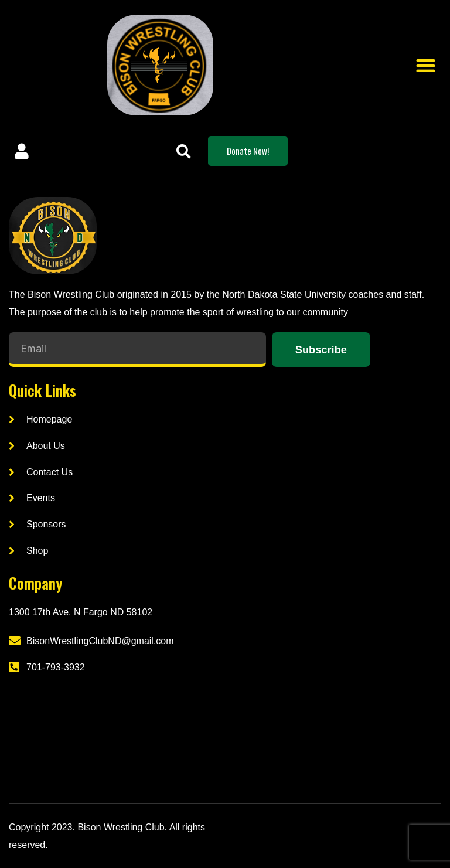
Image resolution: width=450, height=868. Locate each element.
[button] (426, 65)
